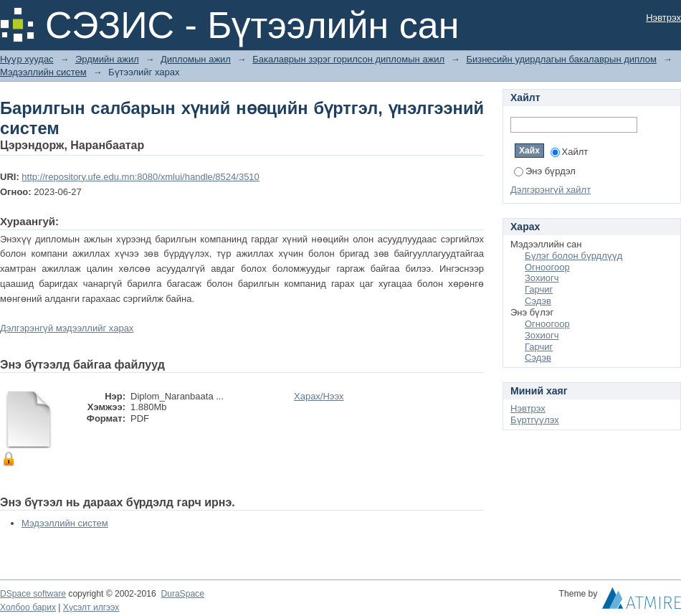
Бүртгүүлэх (535, 420)
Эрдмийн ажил (107, 59)
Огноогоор (547, 267)
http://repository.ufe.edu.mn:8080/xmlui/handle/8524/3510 (140, 177)
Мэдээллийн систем (43, 72)
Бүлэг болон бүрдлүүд (573, 256)
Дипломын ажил (196, 59)
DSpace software (33, 594)
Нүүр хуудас (27, 59)
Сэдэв (538, 301)
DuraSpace (182, 594)
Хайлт (570, 152)
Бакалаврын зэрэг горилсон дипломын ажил (348, 59)
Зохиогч (542, 278)
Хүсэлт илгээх (91, 607)
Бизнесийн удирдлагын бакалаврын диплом (561, 59)
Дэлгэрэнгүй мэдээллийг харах (67, 328)
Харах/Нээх (319, 396)
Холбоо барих (28, 607)
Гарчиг (539, 289)
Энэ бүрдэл (545, 171)
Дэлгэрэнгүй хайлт (551, 190)
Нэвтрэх (663, 18)
